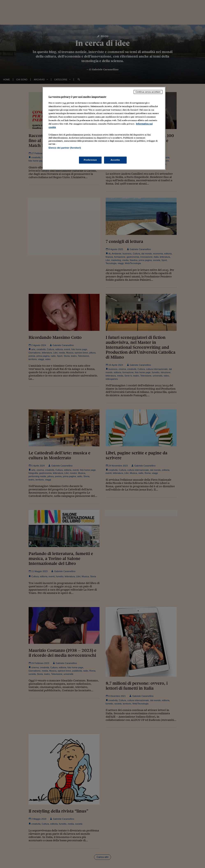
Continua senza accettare (148, 92)
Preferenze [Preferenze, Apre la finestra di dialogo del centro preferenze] (90, 160)
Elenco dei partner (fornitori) (65, 148)
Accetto (115, 160)
